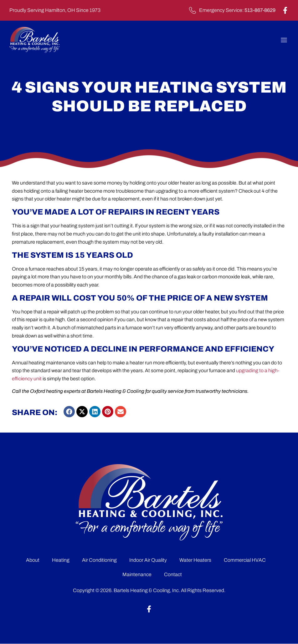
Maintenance (137, 574)
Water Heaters (195, 560)
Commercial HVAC (245, 560)
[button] (69, 412)
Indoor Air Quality (148, 560)
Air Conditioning (99, 560)
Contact (173, 574)
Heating (61, 560)
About (33, 560)
